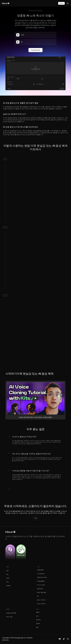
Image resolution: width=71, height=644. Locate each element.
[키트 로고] (6, 3)
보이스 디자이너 (41, 600)
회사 (37, 616)
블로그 (38, 612)
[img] (60, 639)
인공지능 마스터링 (42, 577)
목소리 (8, 578)
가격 (7, 582)
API (38, 596)
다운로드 (8, 586)
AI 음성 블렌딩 (41, 581)
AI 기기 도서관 (41, 585)
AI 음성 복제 (40, 570)
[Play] (35, 398)
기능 (7, 574)
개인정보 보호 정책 (11, 613)
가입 (7, 571)
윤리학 (38, 623)
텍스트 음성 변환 (41, 592)
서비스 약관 (9, 617)
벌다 (37, 627)
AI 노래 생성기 (41, 574)
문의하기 (39, 620)
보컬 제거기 (40, 589)
